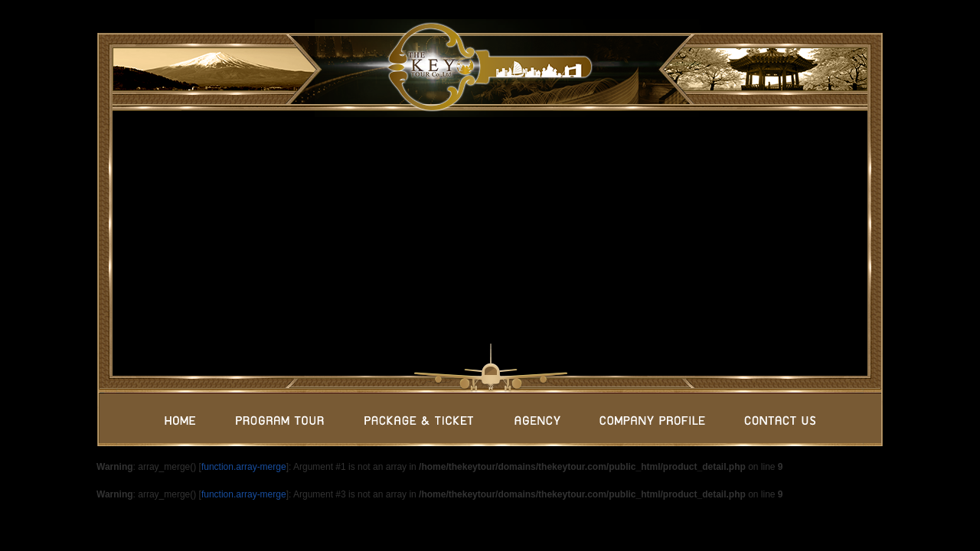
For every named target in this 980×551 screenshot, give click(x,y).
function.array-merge (244, 467)
